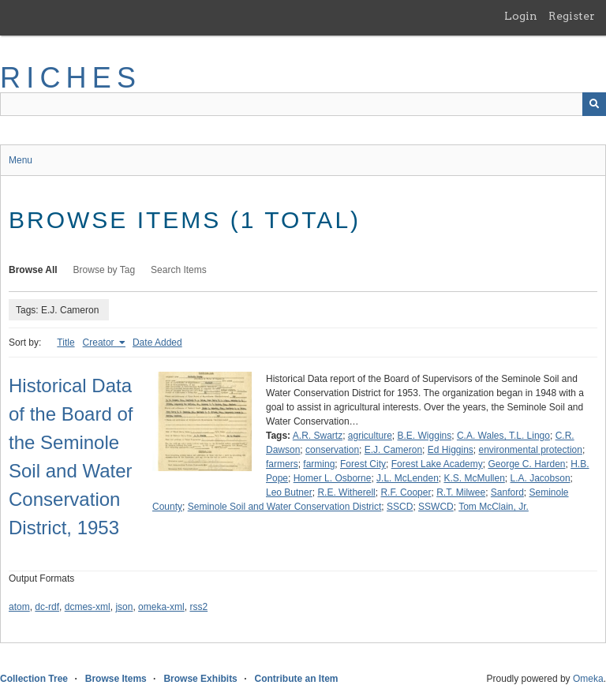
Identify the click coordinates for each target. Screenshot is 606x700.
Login (521, 16)
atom (19, 607)
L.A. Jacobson (541, 478)
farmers (282, 464)
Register (572, 16)
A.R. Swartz (318, 436)
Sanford (507, 492)
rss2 (198, 607)
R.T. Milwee (461, 492)
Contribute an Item (296, 679)
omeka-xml (161, 607)
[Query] (303, 104)
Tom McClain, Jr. (494, 507)
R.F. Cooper (406, 492)
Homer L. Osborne (333, 478)
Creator (100, 343)
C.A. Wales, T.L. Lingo (503, 436)
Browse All (33, 270)
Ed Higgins (451, 450)
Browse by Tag (105, 270)
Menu (21, 160)
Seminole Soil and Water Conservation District (285, 507)
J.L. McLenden (408, 478)
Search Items (179, 270)
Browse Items (116, 679)
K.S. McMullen (474, 478)
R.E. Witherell (346, 492)
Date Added (157, 343)
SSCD (400, 507)
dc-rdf (47, 607)
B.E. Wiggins (425, 436)
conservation (332, 450)
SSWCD (436, 507)
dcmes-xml (88, 607)
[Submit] (594, 104)
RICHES (71, 78)
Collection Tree (34, 679)
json (124, 607)
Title (65, 343)
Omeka (588, 679)
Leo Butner (289, 492)
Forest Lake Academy (437, 464)
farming (319, 464)
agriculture (370, 436)
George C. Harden (526, 464)
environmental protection (530, 450)
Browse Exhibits (200, 679)
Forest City (363, 464)
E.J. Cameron (393, 450)
